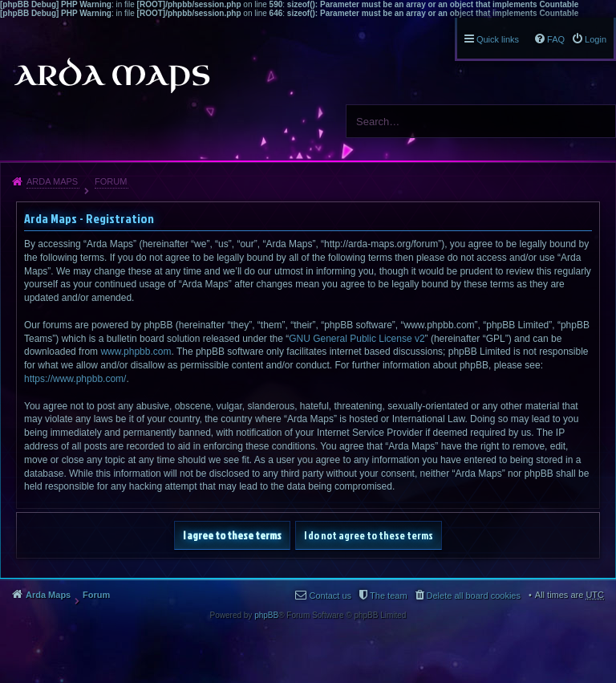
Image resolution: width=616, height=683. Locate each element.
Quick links (498, 39)
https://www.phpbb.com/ (75, 379)
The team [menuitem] (388, 596)
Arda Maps (52, 181)
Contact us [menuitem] (330, 596)
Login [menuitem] (596, 39)
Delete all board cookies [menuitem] (474, 596)
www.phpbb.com (136, 352)
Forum (111, 181)
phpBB (266, 615)
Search (598, 121)
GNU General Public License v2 (357, 339)
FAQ (556, 39)
